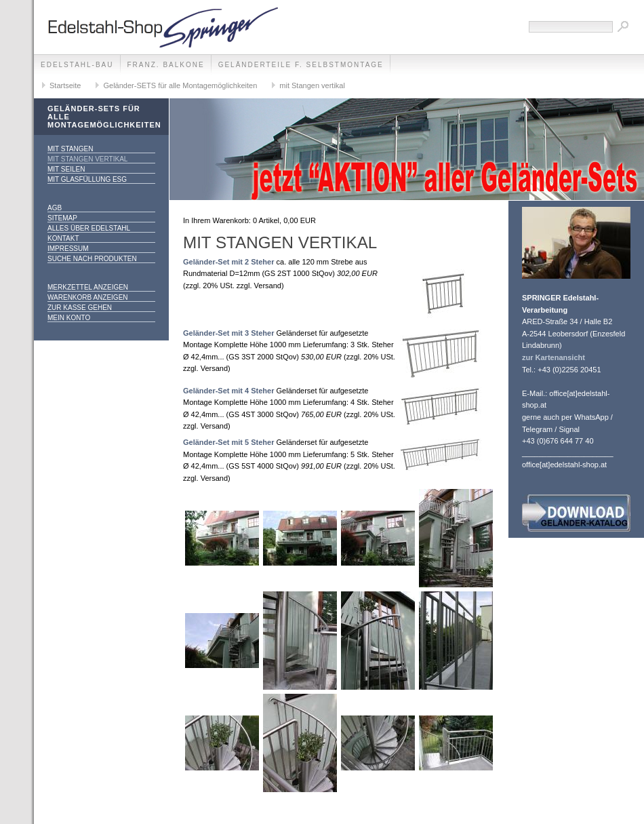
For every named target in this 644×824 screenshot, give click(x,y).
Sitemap (62, 218)
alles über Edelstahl (89, 228)
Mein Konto (69, 318)
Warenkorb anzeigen (88, 297)
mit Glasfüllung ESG (87, 179)
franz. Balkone (166, 65)
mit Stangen (70, 149)
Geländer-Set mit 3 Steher (229, 333)
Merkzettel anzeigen (88, 287)
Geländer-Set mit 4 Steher (229, 391)
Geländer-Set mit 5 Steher (229, 442)
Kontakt (63, 238)
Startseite (65, 85)
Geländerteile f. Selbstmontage (301, 65)
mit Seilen (66, 169)
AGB (55, 208)
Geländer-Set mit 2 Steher (229, 262)
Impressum (68, 249)
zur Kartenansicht (554, 357)
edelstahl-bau (77, 65)
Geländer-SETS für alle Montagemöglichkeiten (180, 85)
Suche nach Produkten (92, 259)
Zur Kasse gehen (80, 308)
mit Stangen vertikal (312, 85)
